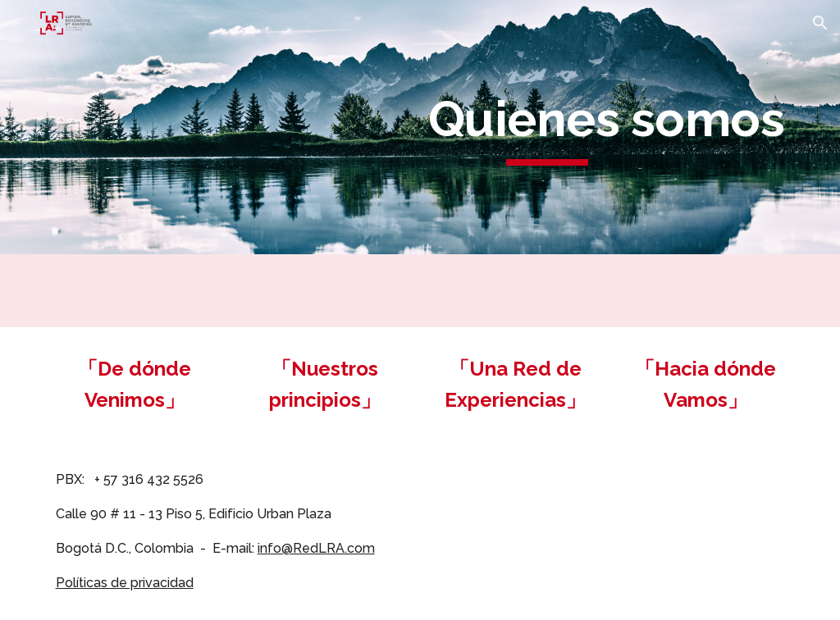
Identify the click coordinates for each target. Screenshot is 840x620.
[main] (547, 127)
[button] (820, 23)
